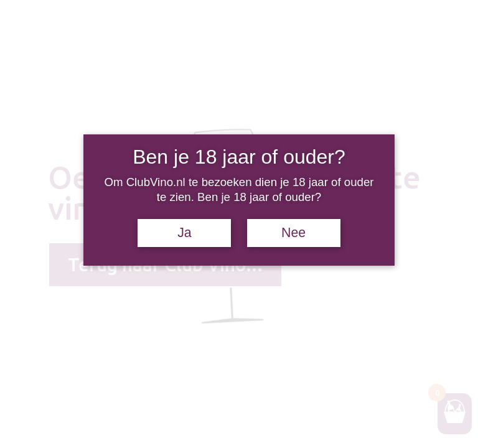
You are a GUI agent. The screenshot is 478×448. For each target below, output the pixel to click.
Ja (185, 233)
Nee (293, 233)
